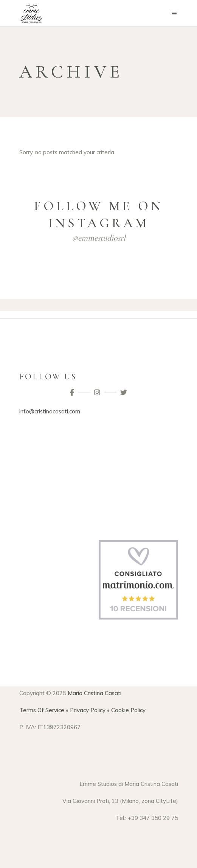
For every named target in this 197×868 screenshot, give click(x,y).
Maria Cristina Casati (95, 693)
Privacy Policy (88, 710)
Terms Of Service (42, 710)
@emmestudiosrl (99, 238)
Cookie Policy (128, 710)
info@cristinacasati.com (50, 411)
